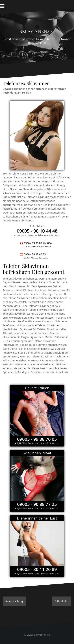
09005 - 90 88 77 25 (37, 504)
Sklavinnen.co (37, 30)
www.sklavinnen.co (38, 635)
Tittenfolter (62, 601)
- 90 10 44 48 (37, 231)
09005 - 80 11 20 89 (37, 569)
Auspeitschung (14, 601)
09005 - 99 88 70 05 (37, 439)
